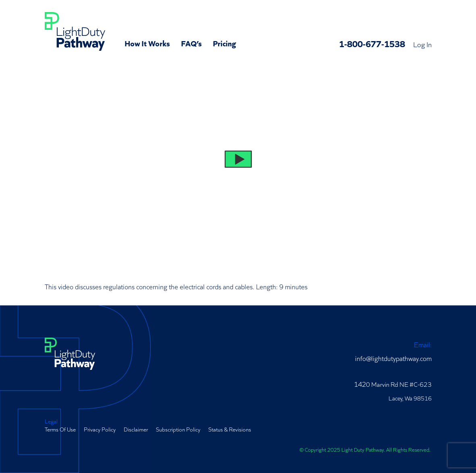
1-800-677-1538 (372, 43)
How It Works (147, 43)
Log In (422, 44)
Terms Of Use (60, 429)
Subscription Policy (178, 429)
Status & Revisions (230, 429)
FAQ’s (191, 43)
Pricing (224, 43)
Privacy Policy (100, 429)
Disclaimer (136, 429)
